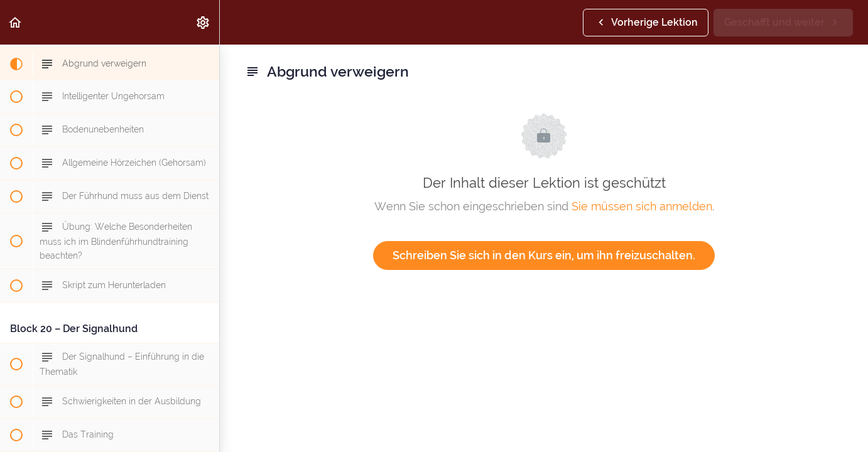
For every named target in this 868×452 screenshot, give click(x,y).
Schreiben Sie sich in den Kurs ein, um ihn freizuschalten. (544, 255)
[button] (16, 22)
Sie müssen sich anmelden (642, 206)
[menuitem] (203, 22)
